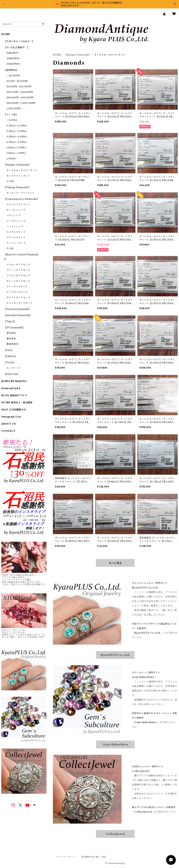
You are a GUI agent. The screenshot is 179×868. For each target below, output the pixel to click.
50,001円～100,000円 (19, 87)
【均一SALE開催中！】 (17, 47)
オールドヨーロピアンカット (22, 170)
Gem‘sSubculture (115, 744)
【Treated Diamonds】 (17, 309)
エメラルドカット (16, 232)
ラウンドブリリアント (18, 204)
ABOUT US (8, 424)
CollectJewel (115, 834)
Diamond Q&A (11, 388)
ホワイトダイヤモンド (18, 298)
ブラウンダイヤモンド (18, 276)
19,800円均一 (14, 58)
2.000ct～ (12, 159)
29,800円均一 (14, 64)
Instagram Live (11, 417)
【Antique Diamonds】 (78, 55)
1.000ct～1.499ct (16, 148)
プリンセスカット (16, 237)
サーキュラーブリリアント (21, 193)
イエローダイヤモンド (18, 265)
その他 (10, 181)
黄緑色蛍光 (12, 344)
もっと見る (115, 563)
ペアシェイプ (14, 215)
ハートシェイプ (15, 226)
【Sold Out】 (12, 374)
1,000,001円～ (15, 109)
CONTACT (8, 431)
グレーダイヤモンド (17, 287)
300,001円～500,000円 (20, 98)
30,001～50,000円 (17, 81)
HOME (57, 55)
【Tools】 (10, 362)
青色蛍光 (11, 333)
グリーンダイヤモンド (18, 270)
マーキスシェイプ (16, 221)
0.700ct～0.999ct (17, 142)
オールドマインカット (18, 176)
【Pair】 (9, 350)
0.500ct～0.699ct (17, 137)
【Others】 (10, 356)
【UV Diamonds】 (14, 328)
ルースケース (13, 368)
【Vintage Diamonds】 (17, 187)
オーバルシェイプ (16, 210)
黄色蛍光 (11, 339)
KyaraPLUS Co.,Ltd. (115, 655)
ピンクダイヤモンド (17, 292)
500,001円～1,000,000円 (21, 103)
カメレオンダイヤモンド (20, 303)
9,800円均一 (13, 53)
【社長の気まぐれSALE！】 (19, 41)
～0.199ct (12, 120)
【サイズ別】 (11, 115)
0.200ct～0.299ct (17, 126)
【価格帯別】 (11, 70)
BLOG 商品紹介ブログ (14, 395)
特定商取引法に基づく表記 (94, 857)
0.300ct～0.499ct (17, 131)
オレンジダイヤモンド (18, 281)
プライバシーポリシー (66, 857)
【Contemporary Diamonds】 (21, 199)
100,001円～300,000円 (20, 92)
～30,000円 (13, 76)
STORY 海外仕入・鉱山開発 (17, 403)
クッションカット (16, 243)
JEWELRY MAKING (14, 381)
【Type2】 (10, 321)
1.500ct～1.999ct (16, 153)
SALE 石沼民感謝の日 (14, 410)
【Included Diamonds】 (18, 315)
